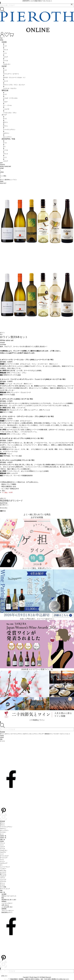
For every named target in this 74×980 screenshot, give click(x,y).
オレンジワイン (4, 830)
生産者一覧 (3, 838)
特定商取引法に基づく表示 (9, 900)
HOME (2, 168)
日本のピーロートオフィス (9, 896)
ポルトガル (3, 870)
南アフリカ (3, 874)
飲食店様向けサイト (7, 912)
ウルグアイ (3, 852)
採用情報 (4, 909)
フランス (2, 843)
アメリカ (2, 849)
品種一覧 (2, 839)
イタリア (2, 847)
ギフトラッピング (5, 889)
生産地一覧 (3, 836)
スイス (2, 860)
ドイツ (2, 845)
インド (2, 854)
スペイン (2, 861)
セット (2, 834)
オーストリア (4, 858)
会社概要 (4, 894)
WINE (2, 40)
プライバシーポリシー (8, 911)
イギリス (2, 878)
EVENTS (2, 165)
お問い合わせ (5, 905)
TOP (1, 38)
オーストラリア (4, 856)
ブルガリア (3, 876)
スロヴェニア (4, 863)
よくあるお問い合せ (7, 907)
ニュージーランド (5, 867)
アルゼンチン (4, 850)
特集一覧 (2, 892)
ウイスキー (3, 832)
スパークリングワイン (6, 827)
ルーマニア (3, 872)
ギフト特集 (3, 887)
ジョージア (3, 880)
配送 (3, 898)
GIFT (1, 163)
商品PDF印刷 (4, 503)
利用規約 (4, 901)
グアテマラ (3, 881)
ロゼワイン (3, 829)
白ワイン (6, 505)
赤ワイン (2, 823)
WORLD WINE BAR (5, 167)
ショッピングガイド (7, 903)
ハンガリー (3, 869)
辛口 (6, 508)
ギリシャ (2, 883)
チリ (1, 865)
